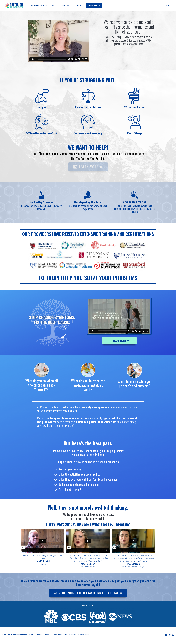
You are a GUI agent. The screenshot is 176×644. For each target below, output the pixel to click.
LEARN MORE (88, 175)
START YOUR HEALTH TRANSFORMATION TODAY (88, 593)
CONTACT (79, 6)
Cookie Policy (84, 635)
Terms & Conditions (53, 635)
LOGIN (166, 6)
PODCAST (66, 6)
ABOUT (55, 6)
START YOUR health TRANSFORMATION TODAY (129, 55)
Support (39, 635)
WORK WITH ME (94, 6)
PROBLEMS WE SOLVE (40, 6)
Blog (31, 635)
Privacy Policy (70, 635)
